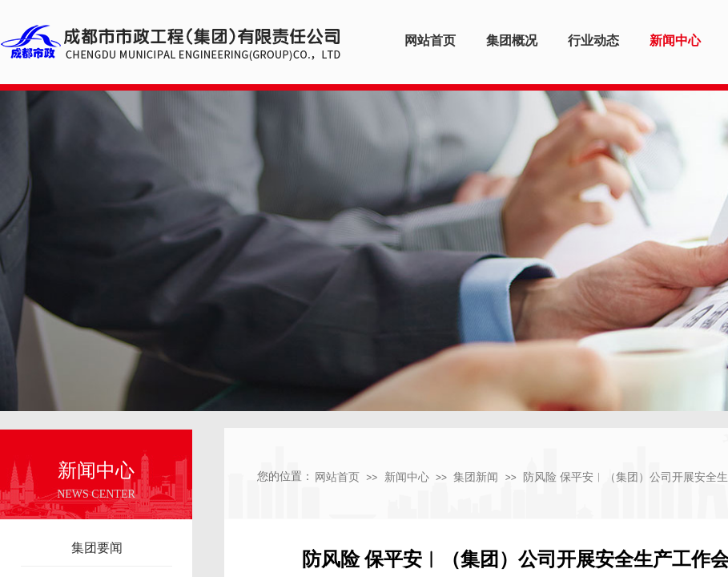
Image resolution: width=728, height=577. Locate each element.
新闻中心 (407, 477)
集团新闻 (476, 477)
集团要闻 (97, 548)
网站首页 (337, 477)
